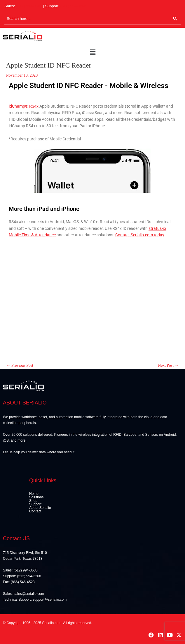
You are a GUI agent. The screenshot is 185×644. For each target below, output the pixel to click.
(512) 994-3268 (73, 6)
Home (34, 494)
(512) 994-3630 (29, 6)
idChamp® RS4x (24, 106)
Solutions (36, 497)
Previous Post (20, 366)
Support (35, 504)
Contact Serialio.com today (140, 235)
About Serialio (40, 508)
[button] (92, 53)
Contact (35, 511)
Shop (33, 501)
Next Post (168, 366)
